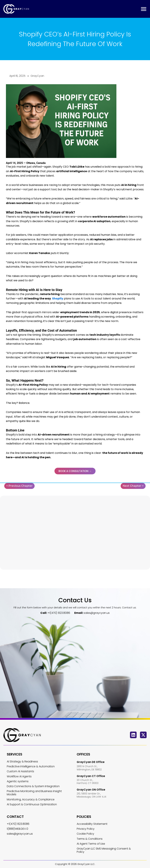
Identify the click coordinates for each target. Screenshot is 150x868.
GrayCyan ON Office (91, 790)
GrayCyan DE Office (91, 762)
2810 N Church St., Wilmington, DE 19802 (89, 768)
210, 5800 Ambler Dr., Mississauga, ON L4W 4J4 (92, 795)
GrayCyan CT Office (91, 776)
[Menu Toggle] (144, 9)
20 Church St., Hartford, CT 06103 (88, 782)
